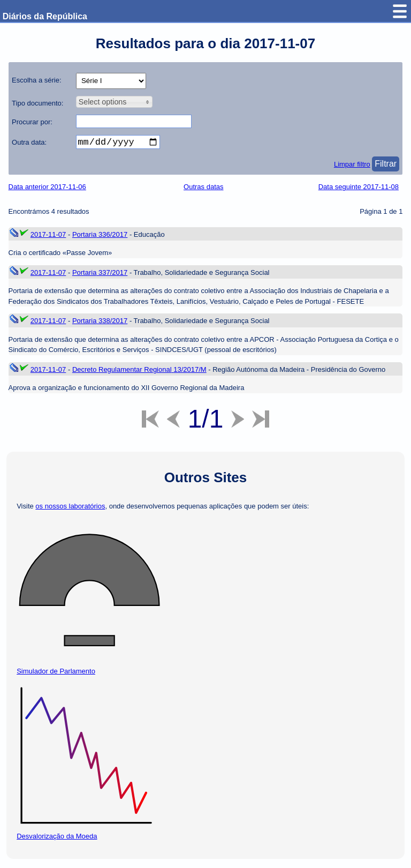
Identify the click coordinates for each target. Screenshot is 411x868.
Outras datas (203, 189)
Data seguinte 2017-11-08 (359, 189)
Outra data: (29, 142)
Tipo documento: (37, 103)
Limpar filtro (352, 166)
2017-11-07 (48, 237)
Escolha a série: (37, 80)
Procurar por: (32, 122)
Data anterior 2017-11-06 (47, 189)
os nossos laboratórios (70, 508)
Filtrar (386, 166)
